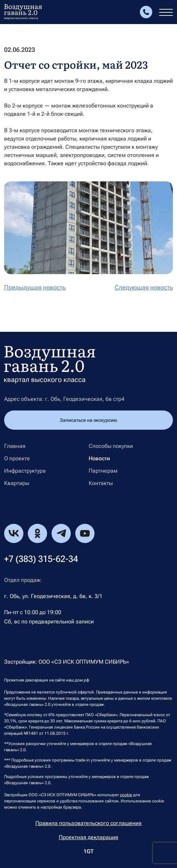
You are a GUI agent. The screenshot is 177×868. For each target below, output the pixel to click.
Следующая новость (144, 288)
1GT (88, 852)
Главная (15, 446)
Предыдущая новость (35, 288)
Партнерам (103, 471)
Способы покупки (111, 446)
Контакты (101, 483)
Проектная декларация (88, 837)
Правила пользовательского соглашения (88, 823)
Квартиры (17, 483)
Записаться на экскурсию (88, 420)
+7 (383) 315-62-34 (41, 559)
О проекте (17, 459)
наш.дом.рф (78, 680)
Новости (99, 459)
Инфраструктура (25, 471)
